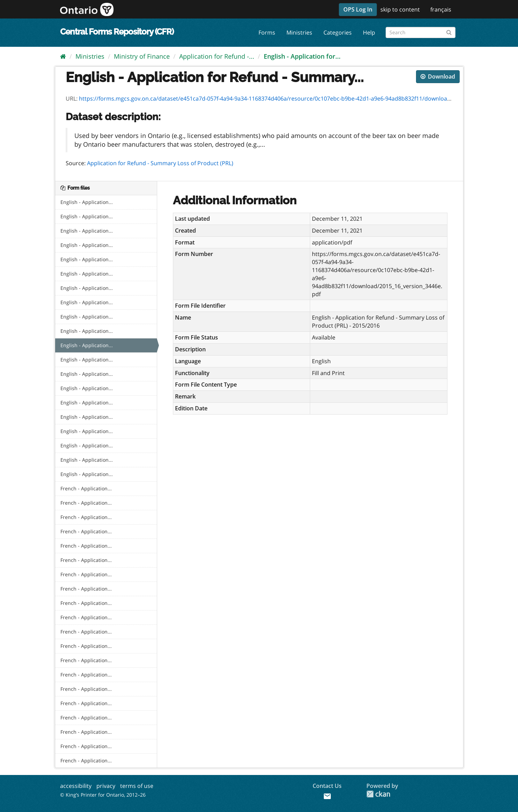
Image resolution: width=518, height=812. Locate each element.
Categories (338, 32)
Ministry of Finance (142, 56)
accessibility (76, 786)
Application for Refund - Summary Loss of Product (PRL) (160, 163)
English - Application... (87, 202)
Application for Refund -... (217, 56)
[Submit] (449, 31)
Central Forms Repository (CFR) (117, 32)
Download (438, 76)
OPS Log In (358, 9)
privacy (106, 786)
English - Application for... (302, 56)
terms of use (137, 786)
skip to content (400, 9)
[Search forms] (421, 32)
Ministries (299, 32)
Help (369, 32)
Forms (267, 32)
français (441, 9)
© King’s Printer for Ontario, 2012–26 (103, 795)
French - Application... (86, 488)
